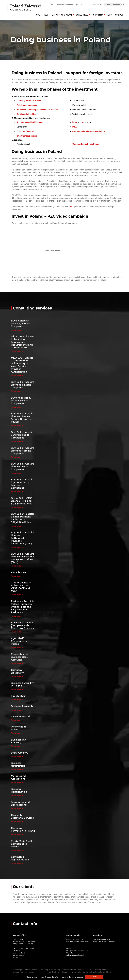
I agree (94, 977)
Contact (119, 15)
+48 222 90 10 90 (92, 5)
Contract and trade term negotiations (89, 131)
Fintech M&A (98, 15)
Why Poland (68, 15)
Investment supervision (27, 136)
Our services (83, 15)
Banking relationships (26, 114)
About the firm (53, 15)
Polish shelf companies (27, 105)
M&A (75, 127)
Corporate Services (25, 131)
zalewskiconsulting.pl (75, 955)
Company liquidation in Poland (86, 144)
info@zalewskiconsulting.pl (66, 5)
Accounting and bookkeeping (30, 122)
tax (83, 122)
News (110, 15)
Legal (75, 122)
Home (40, 15)
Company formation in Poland (30, 101)
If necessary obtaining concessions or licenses (38, 110)
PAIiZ (71, 207)
